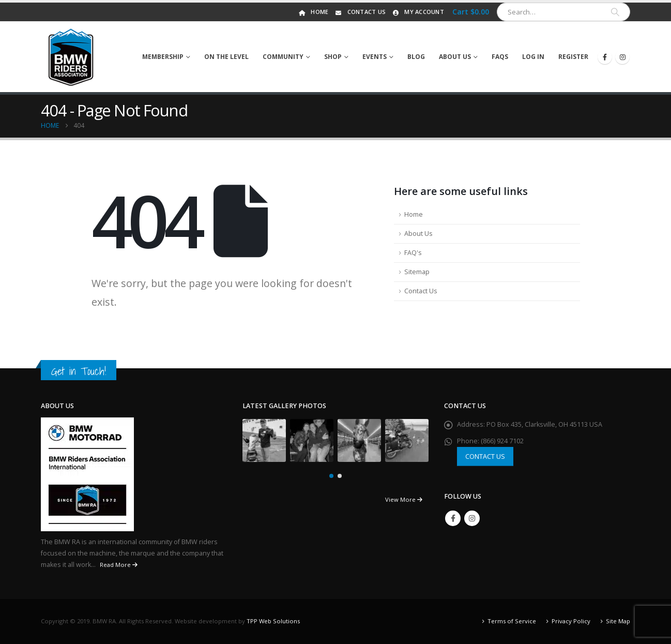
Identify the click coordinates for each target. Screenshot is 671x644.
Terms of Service (512, 621)
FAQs (500, 57)
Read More (119, 565)
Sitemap (417, 272)
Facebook (453, 518)
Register (573, 57)
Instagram (472, 518)
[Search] (615, 12)
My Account (417, 12)
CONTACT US (485, 456)
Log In (533, 57)
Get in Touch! (79, 371)
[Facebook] (605, 57)
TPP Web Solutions (273, 621)
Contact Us (360, 12)
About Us (455, 57)
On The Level (226, 57)
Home (313, 12)
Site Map (618, 621)
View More (404, 499)
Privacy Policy (571, 621)
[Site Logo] (71, 57)
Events (375, 57)
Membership (163, 57)
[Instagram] (622, 57)
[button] (331, 476)
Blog (416, 57)
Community (283, 57)
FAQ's (413, 253)
